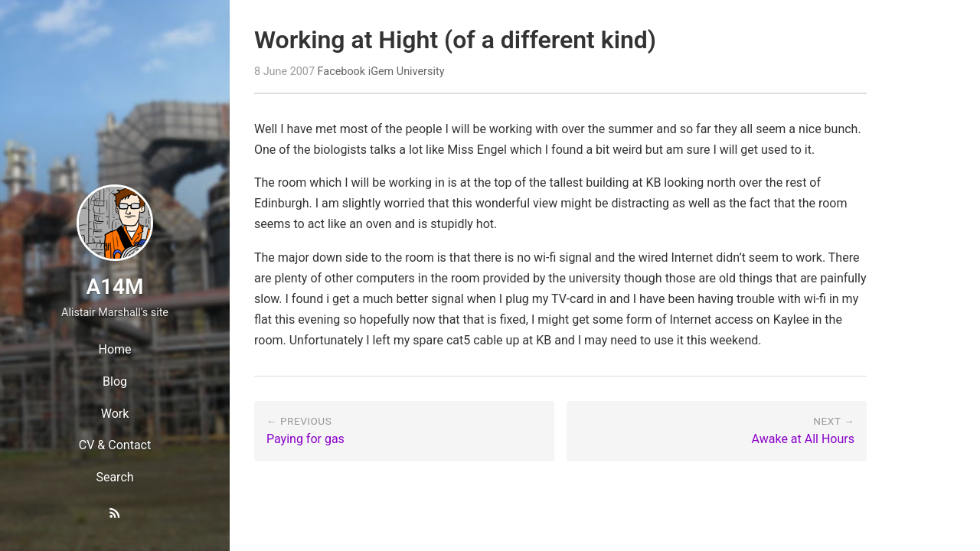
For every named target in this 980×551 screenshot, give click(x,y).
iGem (381, 72)
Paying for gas (305, 439)
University (421, 72)
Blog (115, 381)
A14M (114, 287)
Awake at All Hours (803, 439)
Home (114, 349)
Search (114, 477)
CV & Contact (115, 445)
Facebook (342, 72)
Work (115, 414)
